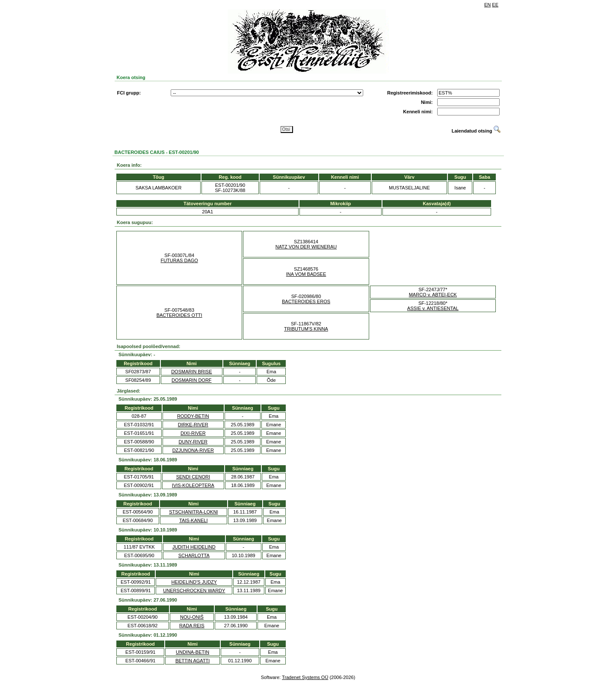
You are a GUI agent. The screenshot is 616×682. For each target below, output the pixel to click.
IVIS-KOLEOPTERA (193, 485)
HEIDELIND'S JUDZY (194, 582)
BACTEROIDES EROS (306, 301)
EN (487, 5)
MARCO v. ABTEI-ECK (433, 295)
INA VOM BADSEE (306, 274)
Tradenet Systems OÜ (305, 677)
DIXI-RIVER (193, 433)
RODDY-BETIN (193, 416)
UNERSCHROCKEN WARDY (194, 590)
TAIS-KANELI (193, 520)
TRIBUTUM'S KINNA (306, 329)
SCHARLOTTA (194, 555)
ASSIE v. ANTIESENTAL (433, 308)
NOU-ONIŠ (192, 617)
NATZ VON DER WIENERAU (306, 247)
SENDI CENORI (193, 477)
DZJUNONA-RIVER (193, 450)
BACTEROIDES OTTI (179, 315)
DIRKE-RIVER (193, 425)
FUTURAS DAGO (179, 260)
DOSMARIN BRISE (191, 372)
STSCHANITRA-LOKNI (193, 512)
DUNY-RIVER (193, 442)
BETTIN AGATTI (192, 661)
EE (495, 5)
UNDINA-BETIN (192, 652)
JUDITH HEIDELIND (194, 547)
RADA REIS (192, 626)
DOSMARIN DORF (192, 380)
